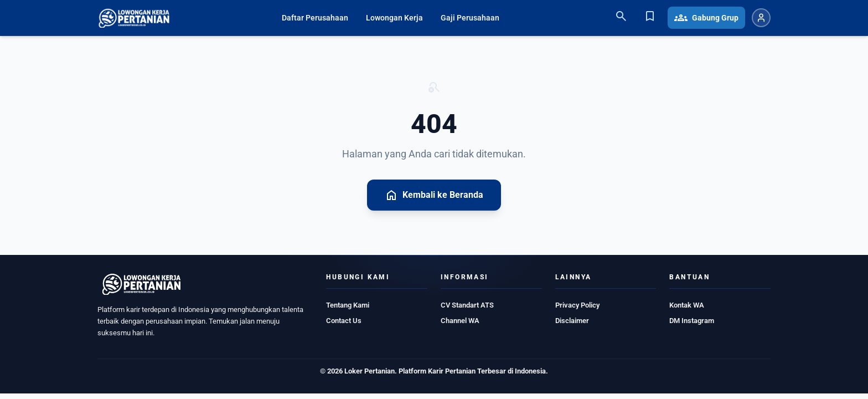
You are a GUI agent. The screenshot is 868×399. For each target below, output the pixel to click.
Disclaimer (572, 321)
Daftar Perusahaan (315, 18)
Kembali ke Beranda (434, 195)
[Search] (621, 18)
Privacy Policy (577, 305)
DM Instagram (692, 321)
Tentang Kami (348, 305)
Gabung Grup (706, 18)
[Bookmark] (650, 18)
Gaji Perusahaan (470, 18)
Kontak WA (687, 305)
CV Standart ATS (467, 305)
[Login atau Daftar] (761, 18)
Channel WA (460, 321)
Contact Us (344, 321)
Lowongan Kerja (394, 18)
